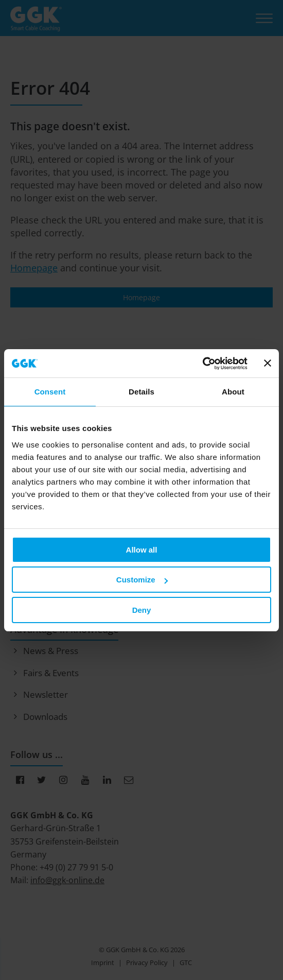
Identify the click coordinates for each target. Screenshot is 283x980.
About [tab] (233, 392)
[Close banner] (268, 363)
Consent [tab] (50, 392)
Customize (142, 580)
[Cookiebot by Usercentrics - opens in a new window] (202, 364)
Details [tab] (141, 392)
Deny (142, 610)
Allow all (142, 550)
